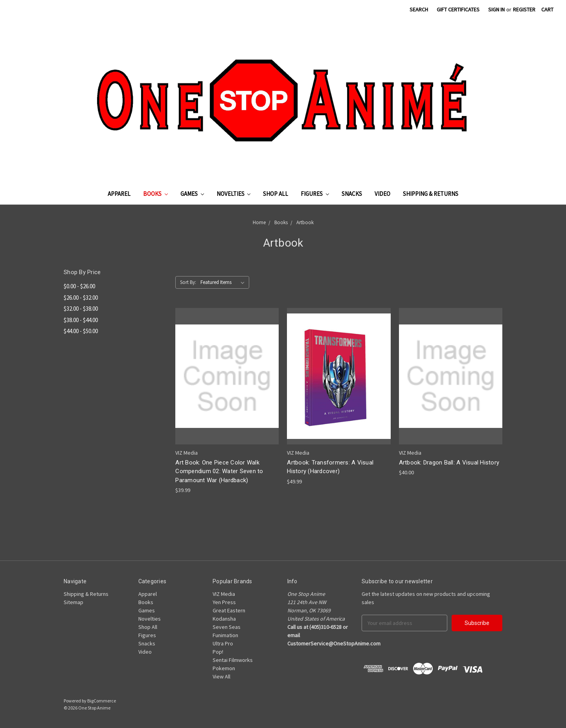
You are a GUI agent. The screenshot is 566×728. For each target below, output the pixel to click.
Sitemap (74, 602)
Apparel (119, 194)
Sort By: (188, 282)
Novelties (234, 194)
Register (524, 9)
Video (382, 194)
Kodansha (224, 619)
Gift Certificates (458, 9)
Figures (315, 194)
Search (419, 9)
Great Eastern (229, 610)
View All (221, 676)
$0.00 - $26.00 (79, 286)
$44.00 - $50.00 (81, 331)
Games (192, 194)
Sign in (496, 9)
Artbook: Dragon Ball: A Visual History (449, 463)
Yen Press (224, 602)
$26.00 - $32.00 (81, 298)
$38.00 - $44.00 (81, 320)
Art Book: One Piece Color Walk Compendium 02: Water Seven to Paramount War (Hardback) (219, 471)
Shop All (276, 194)
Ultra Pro (223, 643)
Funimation (225, 635)
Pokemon (224, 668)
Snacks (352, 194)
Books (155, 194)
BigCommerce (102, 701)
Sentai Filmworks (233, 660)
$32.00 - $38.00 (81, 309)
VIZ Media (224, 594)
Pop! (218, 652)
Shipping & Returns (431, 194)
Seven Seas (227, 627)
